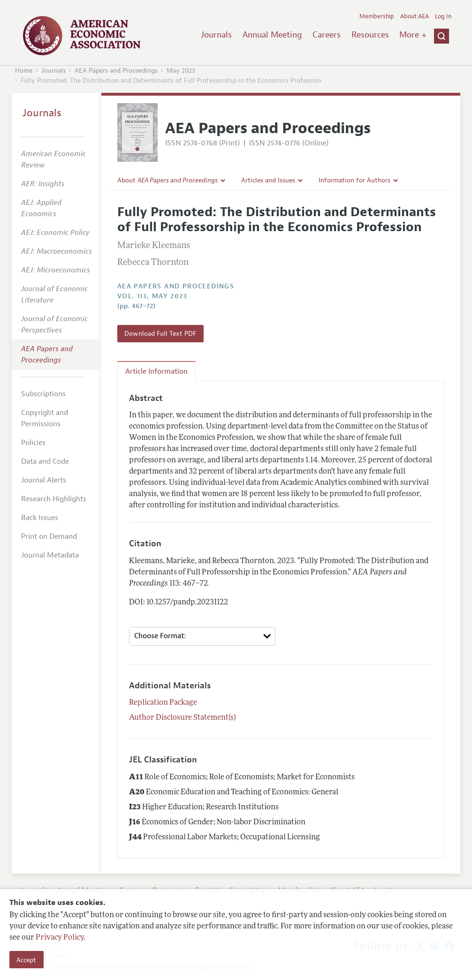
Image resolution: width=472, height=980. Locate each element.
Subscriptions (43, 394)
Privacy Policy (60, 938)
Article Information (156, 371)
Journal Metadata (50, 555)
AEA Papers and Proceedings (116, 71)
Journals (216, 35)
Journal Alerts (44, 480)
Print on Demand (49, 536)
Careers (327, 35)
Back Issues (40, 518)
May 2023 (181, 71)
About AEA (415, 16)
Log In (443, 16)
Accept (26, 960)
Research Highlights (54, 499)
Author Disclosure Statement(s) (183, 718)
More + (413, 35)
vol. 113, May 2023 (152, 296)
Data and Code (45, 461)
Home (24, 71)
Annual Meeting (272, 35)
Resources (370, 35)
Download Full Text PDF (160, 333)
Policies (33, 443)
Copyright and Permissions (45, 418)
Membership (377, 16)
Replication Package (163, 703)
